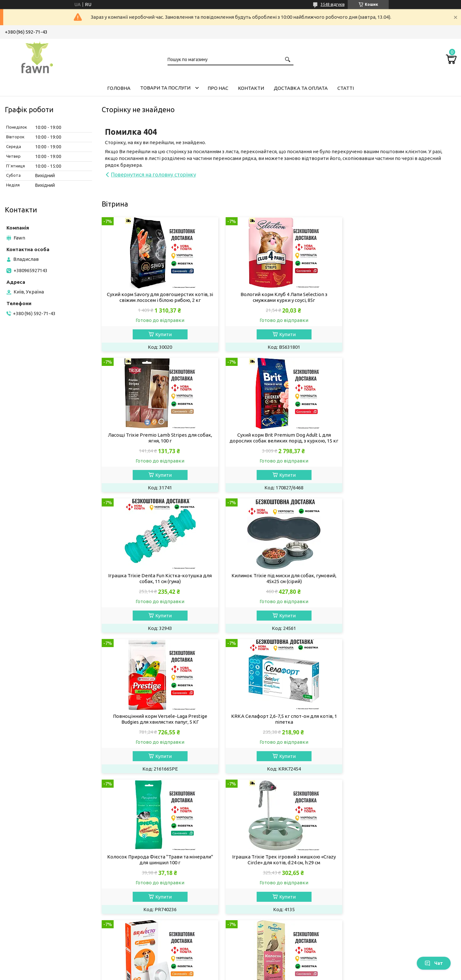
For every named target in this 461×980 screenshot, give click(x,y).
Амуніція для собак (147, 922)
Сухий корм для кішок (35, 844)
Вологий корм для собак (154, 852)
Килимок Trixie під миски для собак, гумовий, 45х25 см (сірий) (400, 438)
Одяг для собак (143, 896)
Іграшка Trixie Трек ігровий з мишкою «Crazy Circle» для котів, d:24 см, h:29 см (158, 725)
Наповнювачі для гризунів (271, 870)
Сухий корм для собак (150, 844)
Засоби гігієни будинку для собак (164, 887)
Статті (346, 88)
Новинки (366, 870)
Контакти (251, 88)
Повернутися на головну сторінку (154, 174)
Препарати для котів (34, 887)
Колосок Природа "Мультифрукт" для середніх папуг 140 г (400, 725)
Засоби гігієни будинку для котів (48, 905)
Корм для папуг (258, 887)
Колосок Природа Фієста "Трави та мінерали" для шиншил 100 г (399, 584)
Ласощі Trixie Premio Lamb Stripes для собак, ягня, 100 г (400, 297)
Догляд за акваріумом (266, 922)
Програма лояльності (380, 931)
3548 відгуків (333, 4)
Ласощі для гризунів (264, 861)
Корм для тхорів (259, 852)
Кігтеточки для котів (34, 931)
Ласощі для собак (146, 861)
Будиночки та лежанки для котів (48, 940)
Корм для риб (256, 914)
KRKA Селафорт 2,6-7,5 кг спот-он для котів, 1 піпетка (279, 584)
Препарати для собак (150, 879)
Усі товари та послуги (426, 788)
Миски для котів (29, 914)
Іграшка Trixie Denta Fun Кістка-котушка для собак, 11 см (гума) (279, 438)
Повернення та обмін (380, 905)
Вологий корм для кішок (38, 852)
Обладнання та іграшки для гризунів (283, 879)
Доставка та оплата (301, 88)
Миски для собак (144, 905)
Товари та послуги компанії (387, 852)
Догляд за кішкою (31, 896)
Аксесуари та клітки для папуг (275, 905)
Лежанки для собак (148, 931)
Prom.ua (262, 968)
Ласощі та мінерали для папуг (275, 896)
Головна (119, 88)
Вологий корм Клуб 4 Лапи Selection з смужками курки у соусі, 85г (279, 297)
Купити (162, 334)
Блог (361, 922)
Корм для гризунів (261, 844)
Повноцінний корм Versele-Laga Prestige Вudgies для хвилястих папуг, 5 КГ (159, 584)
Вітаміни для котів (31, 879)
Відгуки (364, 914)
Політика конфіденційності (263, 974)
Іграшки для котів (31, 922)
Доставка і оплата (376, 896)
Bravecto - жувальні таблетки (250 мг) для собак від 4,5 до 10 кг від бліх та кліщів (279, 725)
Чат (434, 963)
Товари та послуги (165, 88)
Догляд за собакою (147, 870)
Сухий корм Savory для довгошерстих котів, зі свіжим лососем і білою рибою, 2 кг (158, 297)
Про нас (218, 88)
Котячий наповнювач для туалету (49, 870)
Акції (361, 861)
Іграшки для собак (146, 914)
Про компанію (372, 879)
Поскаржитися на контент (210, 974)
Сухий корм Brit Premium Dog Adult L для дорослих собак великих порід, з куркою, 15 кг (159, 441)
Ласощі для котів (30, 861)
